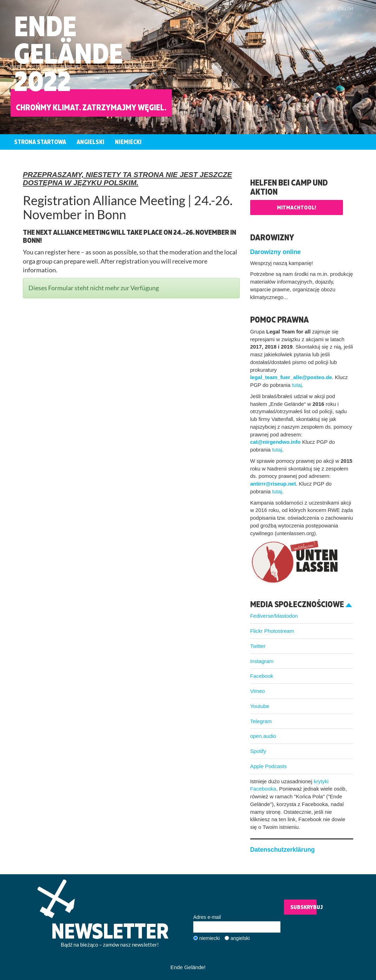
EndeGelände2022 (69, 53)
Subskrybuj (303, 907)
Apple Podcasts (268, 766)
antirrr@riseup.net (273, 484)
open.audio (263, 736)
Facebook (262, 676)
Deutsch (325, 8)
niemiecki (209, 938)
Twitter (258, 646)
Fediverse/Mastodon (274, 616)
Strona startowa (40, 142)
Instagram (262, 661)
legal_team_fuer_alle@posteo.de (291, 377)
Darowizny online (275, 252)
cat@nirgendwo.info (275, 442)
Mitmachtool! (296, 207)
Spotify (258, 751)
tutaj (297, 385)
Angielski (90, 142)
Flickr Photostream (272, 631)
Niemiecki (128, 142)
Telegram (261, 721)
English (346, 8)
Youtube (260, 706)
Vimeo (258, 691)
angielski (240, 938)
